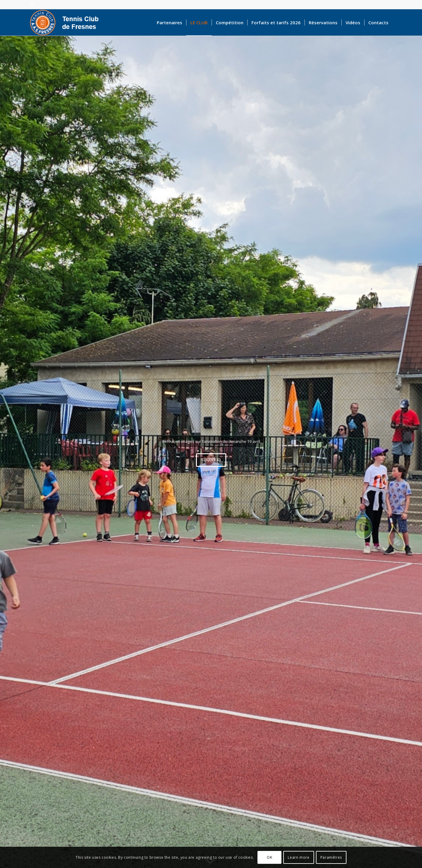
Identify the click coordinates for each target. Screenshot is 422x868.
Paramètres (331, 857)
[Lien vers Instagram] (31, 4)
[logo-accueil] (67, 22)
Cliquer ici (211, 460)
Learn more (299, 857)
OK (269, 857)
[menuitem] (169, 22)
